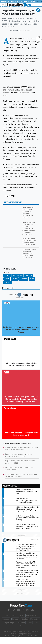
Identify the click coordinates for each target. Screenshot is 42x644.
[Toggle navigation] (4, 4)
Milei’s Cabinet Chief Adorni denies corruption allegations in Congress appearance (29, 228)
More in (21, 295)
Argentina (29, 275)
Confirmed (23, 279)
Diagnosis (8, 282)
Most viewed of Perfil (21, 541)
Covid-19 (7, 275)
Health (14, 279)
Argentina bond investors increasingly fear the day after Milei (29, 254)
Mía (21, 625)
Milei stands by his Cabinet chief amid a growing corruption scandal (29, 212)
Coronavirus (18, 275)
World (7, 279)
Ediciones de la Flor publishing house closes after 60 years (29, 242)
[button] (38, 10)
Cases (32, 279)
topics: (6, 273)
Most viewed (10, 486)
